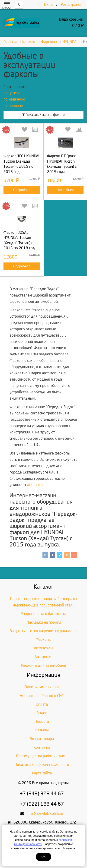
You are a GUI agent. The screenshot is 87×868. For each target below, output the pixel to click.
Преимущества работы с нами (42, 756)
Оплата (42, 704)
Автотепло (43, 657)
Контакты (42, 747)
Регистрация (72, 5)
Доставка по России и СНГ (42, 696)
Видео (42, 713)
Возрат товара (42, 739)
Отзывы (42, 730)
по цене (12, 93)
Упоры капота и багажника (43, 614)
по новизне (13, 106)
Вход (48, 5)
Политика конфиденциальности (42, 765)
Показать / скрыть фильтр (43, 115)
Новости (42, 721)
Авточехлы (43, 648)
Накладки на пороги (44, 622)
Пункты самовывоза (42, 687)
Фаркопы (44, 639)
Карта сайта (42, 773)
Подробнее (22, 190)
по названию (14, 99)
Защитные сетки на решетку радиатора (44, 631)
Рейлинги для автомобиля (43, 665)
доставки (35, 485)
